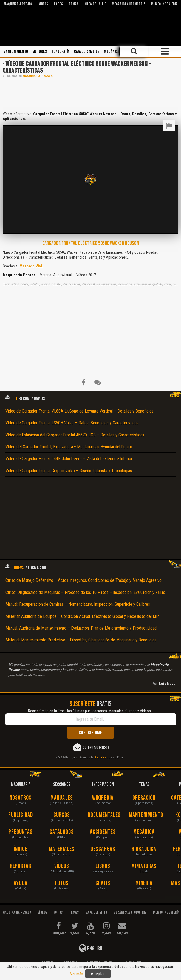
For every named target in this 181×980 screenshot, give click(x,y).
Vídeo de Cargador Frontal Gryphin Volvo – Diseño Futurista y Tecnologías (69, 471)
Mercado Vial (31, 266)
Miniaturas (144, 866)
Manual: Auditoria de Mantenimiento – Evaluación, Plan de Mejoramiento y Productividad (81, 628)
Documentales (103, 815)
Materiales (62, 849)
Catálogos (62, 832)
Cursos (62, 815)
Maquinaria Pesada (38, 76)
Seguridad (101, 757)
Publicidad (21, 815)
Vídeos (62, 866)
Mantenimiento (16, 52)
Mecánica (111, 52)
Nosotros (21, 798)
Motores (40, 52)
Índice (21, 849)
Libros (103, 866)
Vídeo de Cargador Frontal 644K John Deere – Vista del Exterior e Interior (69, 459)
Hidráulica (144, 849)
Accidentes (103, 832)
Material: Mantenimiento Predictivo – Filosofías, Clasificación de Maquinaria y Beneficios (81, 640)
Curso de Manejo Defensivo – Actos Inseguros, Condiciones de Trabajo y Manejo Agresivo (84, 580)
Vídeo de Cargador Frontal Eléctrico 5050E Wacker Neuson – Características (77, 67)
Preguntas (21, 832)
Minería (144, 883)
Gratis (103, 883)
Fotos (62, 883)
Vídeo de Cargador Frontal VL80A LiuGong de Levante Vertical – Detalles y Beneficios (80, 411)
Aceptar (98, 974)
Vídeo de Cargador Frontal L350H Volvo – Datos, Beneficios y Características (72, 423)
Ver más (77, 974)
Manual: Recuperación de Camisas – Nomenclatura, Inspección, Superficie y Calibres (78, 604)
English (91, 948)
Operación (144, 798)
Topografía (60, 52)
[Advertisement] (90, 94)
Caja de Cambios (87, 52)
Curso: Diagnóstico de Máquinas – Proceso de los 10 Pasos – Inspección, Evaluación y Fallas (85, 592)
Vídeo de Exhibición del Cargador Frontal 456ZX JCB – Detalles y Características (75, 435)
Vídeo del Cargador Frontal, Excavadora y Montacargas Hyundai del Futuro (69, 447)
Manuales (62, 798)
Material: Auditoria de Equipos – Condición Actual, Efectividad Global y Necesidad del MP (82, 616)
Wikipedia (103, 798)
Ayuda (21, 883)
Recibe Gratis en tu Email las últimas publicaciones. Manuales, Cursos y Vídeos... (91, 711)
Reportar (21, 866)
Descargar (103, 849)
